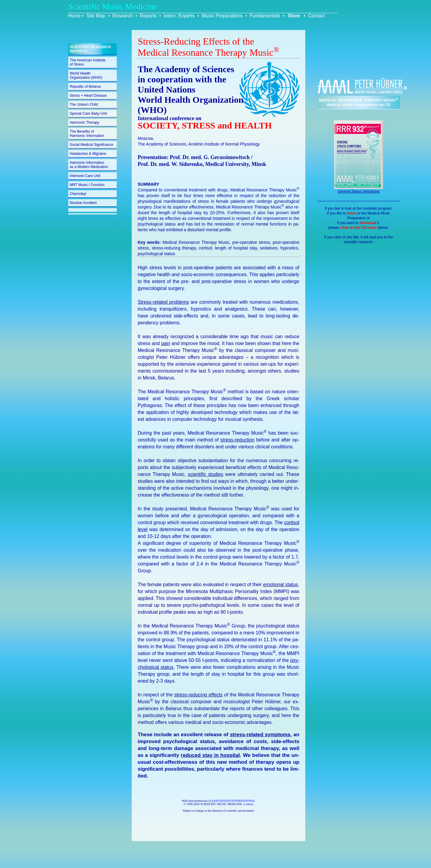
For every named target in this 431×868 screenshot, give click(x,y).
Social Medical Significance (91, 145)
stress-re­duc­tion (237, 440)
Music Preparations (222, 16)
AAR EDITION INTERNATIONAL (233, 801)
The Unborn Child (84, 105)
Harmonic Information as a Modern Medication (89, 165)
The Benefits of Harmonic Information (87, 134)
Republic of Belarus (85, 87)
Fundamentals (265, 16)
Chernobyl (78, 194)
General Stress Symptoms (359, 191)
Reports (148, 16)
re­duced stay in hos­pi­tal (210, 755)
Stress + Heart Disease (88, 96)
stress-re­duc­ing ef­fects (198, 695)
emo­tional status (281, 585)
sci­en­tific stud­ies (205, 474)
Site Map (96, 16)
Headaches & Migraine (88, 154)
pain (166, 343)
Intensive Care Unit (85, 176)
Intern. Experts (179, 16)
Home (74, 16)
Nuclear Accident (83, 203)
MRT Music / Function (87, 185)
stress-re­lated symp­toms (260, 735)
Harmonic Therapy (84, 123)
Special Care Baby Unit (88, 114)
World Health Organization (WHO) (86, 75)
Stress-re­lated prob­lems (163, 302)
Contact (316, 16)
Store (294, 16)
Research (122, 16)
